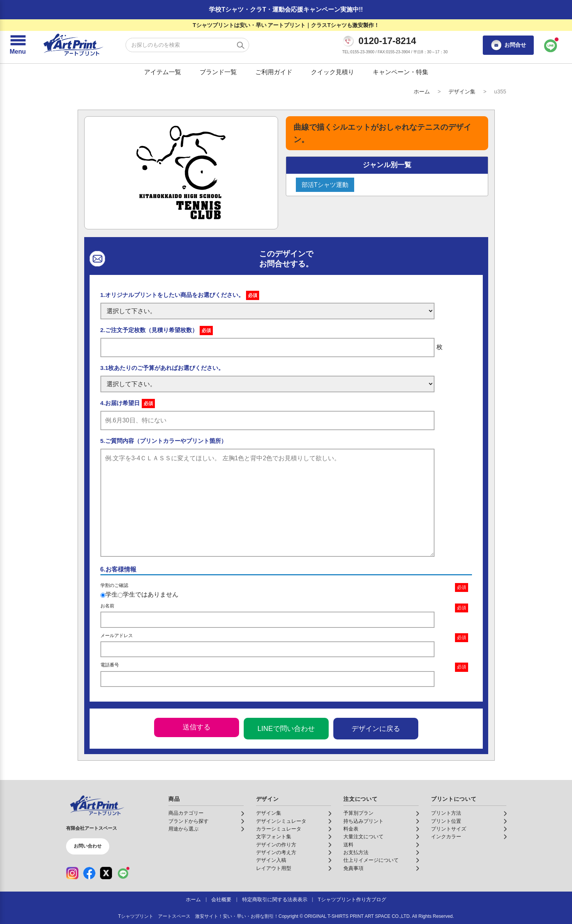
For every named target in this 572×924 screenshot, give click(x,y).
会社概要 (221, 900)
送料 (348, 845)
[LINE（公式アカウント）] (123, 873)
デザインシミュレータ (281, 821)
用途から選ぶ (183, 829)
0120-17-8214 (387, 41)
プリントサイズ (449, 829)
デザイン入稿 (271, 860)
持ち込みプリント (363, 821)
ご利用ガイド (274, 72)
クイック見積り (333, 72)
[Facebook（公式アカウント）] (89, 873)
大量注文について (363, 837)
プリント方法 (446, 813)
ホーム (422, 92)
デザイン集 (462, 92)
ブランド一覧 (218, 72)
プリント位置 (446, 821)
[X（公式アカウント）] (106, 873)
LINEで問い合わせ (286, 729)
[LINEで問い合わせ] (551, 45)
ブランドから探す (188, 821)
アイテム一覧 (163, 72)
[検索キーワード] (187, 45)
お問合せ (508, 45)
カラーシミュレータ (279, 829)
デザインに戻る (376, 729)
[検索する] (241, 45)
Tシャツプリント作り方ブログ (352, 900)
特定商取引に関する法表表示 (275, 900)
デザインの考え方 (276, 853)
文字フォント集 (274, 837)
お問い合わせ (88, 846)
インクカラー (446, 837)
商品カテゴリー (186, 813)
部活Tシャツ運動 (325, 185)
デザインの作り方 (276, 845)
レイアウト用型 (274, 868)
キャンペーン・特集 (401, 72)
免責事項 (353, 868)
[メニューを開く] (18, 45)
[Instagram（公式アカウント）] (72, 873)
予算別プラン (358, 813)
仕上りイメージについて (371, 860)
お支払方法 (356, 853)
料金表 (351, 829)
